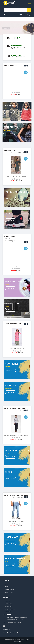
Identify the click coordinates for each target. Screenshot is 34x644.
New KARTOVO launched (17, 349)
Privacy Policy (8, 606)
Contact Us (8, 612)
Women (11, 239)
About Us (7, 601)
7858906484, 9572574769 (14, 622)
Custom (7, 595)
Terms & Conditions (10, 609)
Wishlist (22, 15)
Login (29, 15)
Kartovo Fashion (19, 153)
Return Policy (8, 604)
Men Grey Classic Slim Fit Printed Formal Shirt (17, 436)
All (12, 153)
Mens (16, 239)
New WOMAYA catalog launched (16, 177)
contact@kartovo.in (12, 626)
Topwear (21, 411)
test (16, 90)
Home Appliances (10, 241)
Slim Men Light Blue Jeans (16, 522)
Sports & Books (9, 243)
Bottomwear (20, 498)
